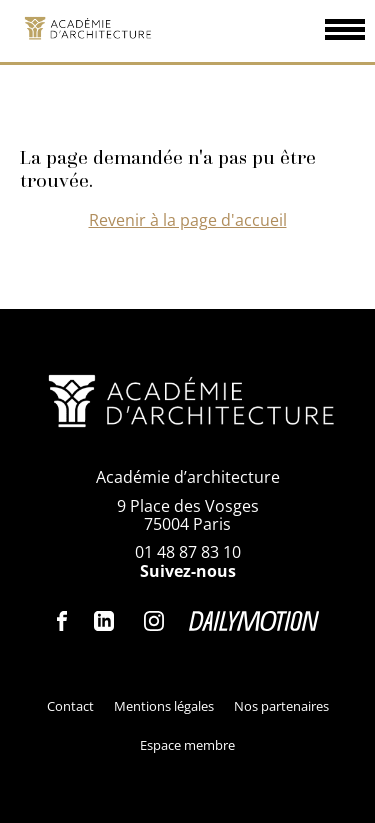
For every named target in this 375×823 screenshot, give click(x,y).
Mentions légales (164, 706)
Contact (70, 706)
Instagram (154, 621)
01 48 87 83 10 (188, 552)
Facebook (63, 621)
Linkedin (104, 621)
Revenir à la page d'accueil (188, 220)
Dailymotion (254, 621)
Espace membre (187, 745)
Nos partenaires (281, 706)
